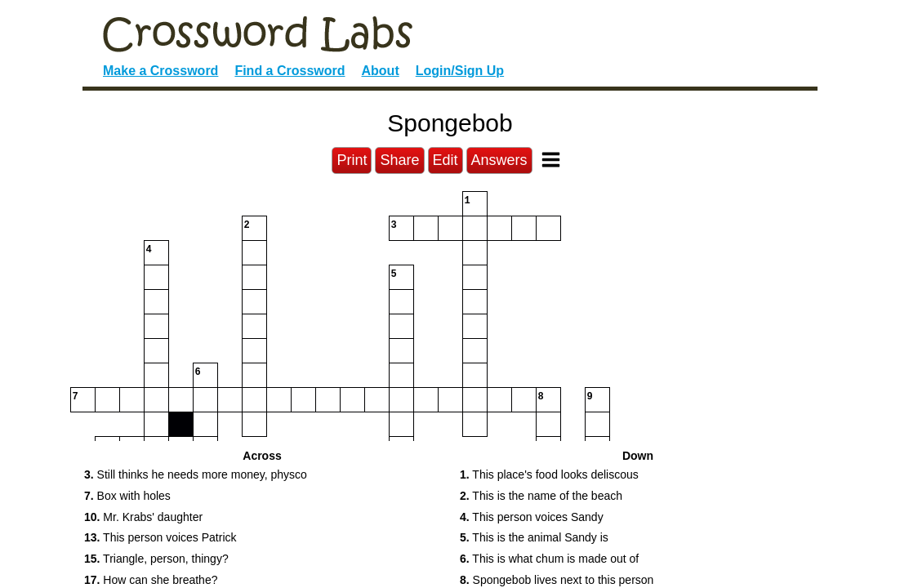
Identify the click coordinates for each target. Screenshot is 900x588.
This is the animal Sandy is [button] (534, 537)
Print (352, 160)
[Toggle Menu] (551, 160)
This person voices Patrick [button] (160, 537)
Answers (499, 160)
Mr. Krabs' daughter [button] (143, 517)
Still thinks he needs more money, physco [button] (196, 474)
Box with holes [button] (127, 496)
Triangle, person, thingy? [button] (156, 559)
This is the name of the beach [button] (541, 496)
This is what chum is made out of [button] (549, 559)
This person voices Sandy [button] (532, 517)
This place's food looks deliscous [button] (549, 474)
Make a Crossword (160, 71)
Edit (446, 160)
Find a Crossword (290, 71)
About (381, 71)
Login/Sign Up (460, 71)
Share (399, 160)
